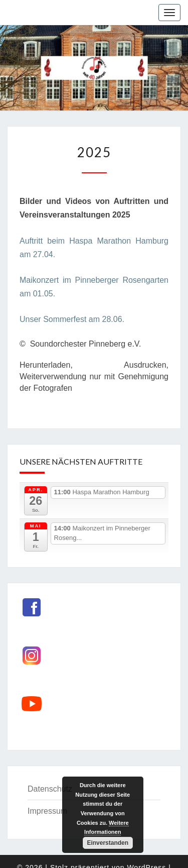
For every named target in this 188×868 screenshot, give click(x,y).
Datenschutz (50, 789)
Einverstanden (108, 843)
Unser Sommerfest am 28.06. (72, 319)
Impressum (47, 811)
